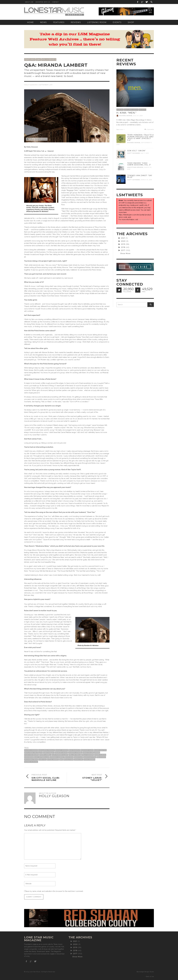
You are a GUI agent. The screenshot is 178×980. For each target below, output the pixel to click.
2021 (123, 238)
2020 (123, 241)
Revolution (68, 759)
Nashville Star (90, 757)
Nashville (78, 757)
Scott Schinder (134, 153)
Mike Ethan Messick (135, 167)
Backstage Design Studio (145, 972)
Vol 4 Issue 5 (49, 59)
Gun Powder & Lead (60, 755)
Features (30, 59)
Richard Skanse (126, 116)
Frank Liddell (45, 755)
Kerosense (29, 757)
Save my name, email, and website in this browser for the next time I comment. (54, 891)
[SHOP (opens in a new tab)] (131, 22)
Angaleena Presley (47, 750)
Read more (121, 130)
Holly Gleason (31, 85)
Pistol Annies (53, 759)
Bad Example (75, 750)
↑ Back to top (149, 976)
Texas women (89, 759)
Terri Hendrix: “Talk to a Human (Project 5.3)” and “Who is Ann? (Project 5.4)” (140, 137)
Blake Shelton (100, 750)
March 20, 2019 (146, 180)
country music (61, 752)
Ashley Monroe (62, 750)
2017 (123, 250)
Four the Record (32, 755)
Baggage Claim (87, 750)
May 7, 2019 (145, 153)
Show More (125, 253)
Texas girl (79, 759)
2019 (123, 244)
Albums (120, 110)
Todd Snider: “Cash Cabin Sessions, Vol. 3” (139, 164)
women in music (31, 762)
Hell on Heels (75, 755)
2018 (123, 247)
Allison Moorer (31, 750)
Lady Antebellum (42, 757)
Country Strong (75, 752)
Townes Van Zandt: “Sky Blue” (140, 176)
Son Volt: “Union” (136, 151)
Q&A (38, 59)
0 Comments (149, 129)
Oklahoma (101, 757)
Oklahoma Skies (31, 759)
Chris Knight (49, 752)
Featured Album (131, 110)
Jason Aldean (100, 755)
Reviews (142, 110)
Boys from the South (33, 752)
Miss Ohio (69, 757)
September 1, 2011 (46, 85)
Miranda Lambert (57, 757)
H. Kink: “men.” (126, 113)
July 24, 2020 (138, 116)
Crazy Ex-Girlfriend (91, 752)
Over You (42, 759)
